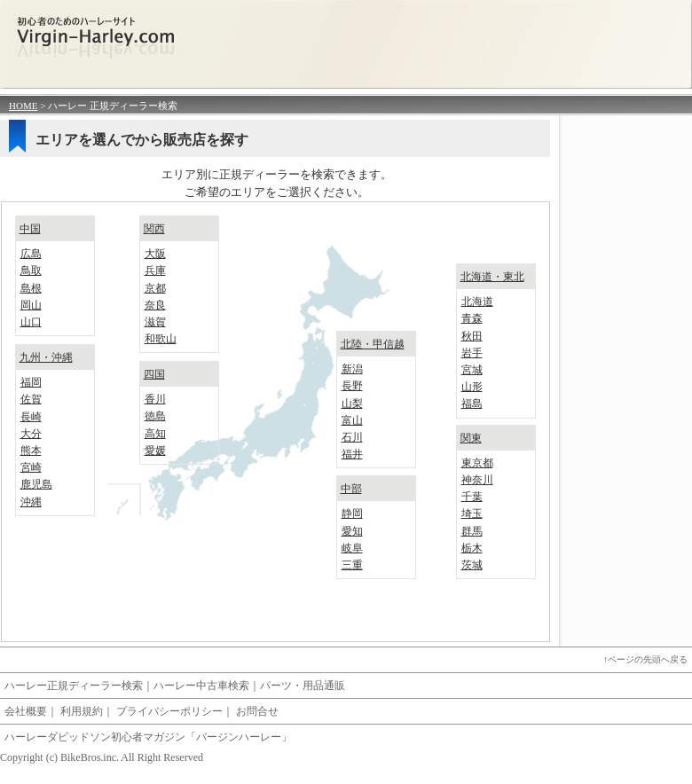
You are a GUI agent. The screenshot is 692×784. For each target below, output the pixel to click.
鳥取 (31, 270)
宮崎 (31, 467)
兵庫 (155, 270)
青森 (472, 318)
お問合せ (257, 711)
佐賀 (31, 399)
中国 (30, 229)
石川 (352, 437)
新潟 (352, 369)
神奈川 (477, 480)
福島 (472, 404)
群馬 (472, 531)
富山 (352, 420)
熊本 (31, 451)
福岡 (31, 382)
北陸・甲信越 (373, 344)
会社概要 (26, 711)
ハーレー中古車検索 (201, 686)
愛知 (352, 531)
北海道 (477, 302)
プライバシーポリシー (169, 711)
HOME (23, 106)
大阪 (155, 254)
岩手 (472, 353)
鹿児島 (36, 484)
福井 (352, 454)
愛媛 (155, 451)
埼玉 (472, 514)
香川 (155, 399)
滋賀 (155, 322)
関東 (471, 438)
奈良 (155, 305)
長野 (352, 386)
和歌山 (161, 339)
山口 (31, 322)
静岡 (352, 514)
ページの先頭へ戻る (648, 659)
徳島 (155, 416)
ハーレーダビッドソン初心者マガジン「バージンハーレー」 (148, 737)
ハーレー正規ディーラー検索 (74, 686)
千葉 (472, 497)
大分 (31, 434)
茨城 (472, 565)
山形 (472, 387)
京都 (155, 288)
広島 (31, 254)
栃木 (472, 548)
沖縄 (31, 502)
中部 (351, 489)
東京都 (477, 463)
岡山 (31, 305)
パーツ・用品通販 (303, 686)
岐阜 (352, 548)
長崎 (31, 417)
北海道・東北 (492, 277)
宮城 (472, 370)
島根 (31, 288)
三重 (352, 565)
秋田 (472, 336)
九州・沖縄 (46, 357)
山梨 (352, 404)
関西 (154, 229)
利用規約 (82, 711)
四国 (154, 374)
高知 (155, 434)
